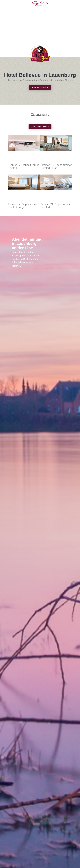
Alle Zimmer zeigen (40, 127)
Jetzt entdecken (40, 88)
